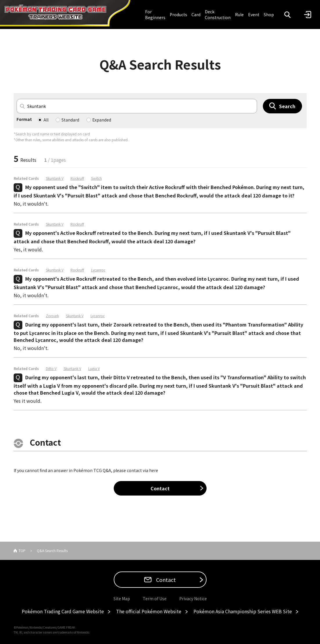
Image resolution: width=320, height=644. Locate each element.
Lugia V (94, 369)
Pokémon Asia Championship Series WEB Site (243, 611)
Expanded (102, 120)
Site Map (122, 598)
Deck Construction (218, 14)
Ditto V (51, 369)
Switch (96, 178)
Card (196, 14)
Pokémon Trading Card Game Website (63, 611)
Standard (70, 120)
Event (254, 14)
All (46, 120)
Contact (160, 488)
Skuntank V (55, 178)
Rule (239, 14)
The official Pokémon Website (149, 611)
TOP (22, 550)
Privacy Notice (193, 598)
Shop (269, 14)
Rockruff (77, 178)
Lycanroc (98, 270)
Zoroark (52, 316)
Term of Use (155, 598)
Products (178, 14)
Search (287, 106)
